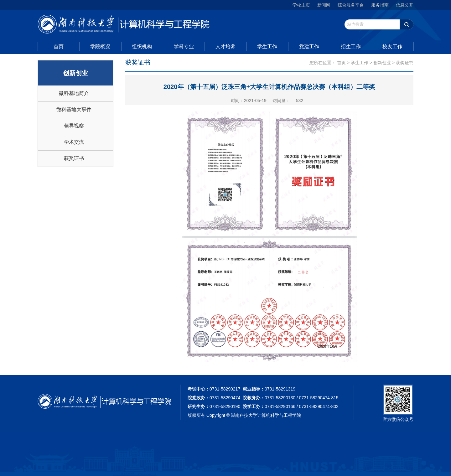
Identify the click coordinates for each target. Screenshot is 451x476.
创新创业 (382, 63)
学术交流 (74, 142)
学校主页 (301, 5)
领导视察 (74, 126)
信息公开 (405, 5)
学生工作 (267, 47)
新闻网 (324, 5)
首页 (59, 47)
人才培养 (225, 47)
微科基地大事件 (74, 109)
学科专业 (184, 47)
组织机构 (142, 47)
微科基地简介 (74, 93)
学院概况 (100, 47)
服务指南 (380, 5)
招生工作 (351, 47)
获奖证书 (74, 158)
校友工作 (392, 47)
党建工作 (309, 47)
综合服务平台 (351, 5)
